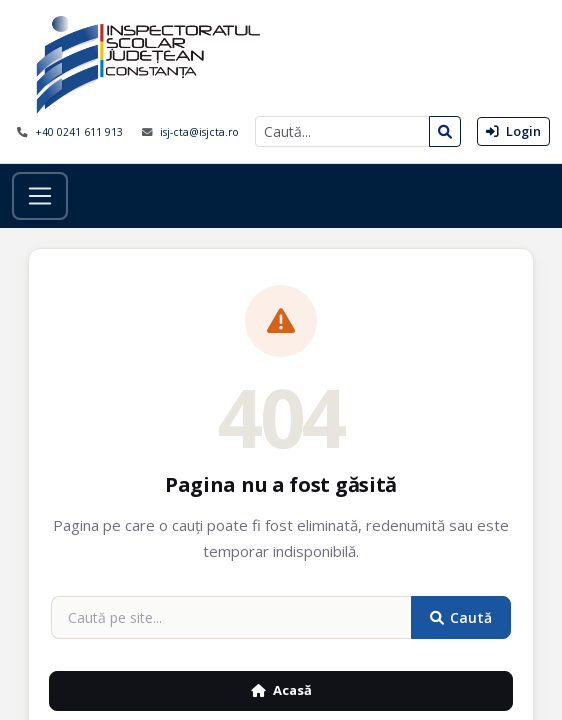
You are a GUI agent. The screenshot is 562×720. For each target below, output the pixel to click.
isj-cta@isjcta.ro (199, 132)
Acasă (281, 690)
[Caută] (342, 131)
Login (513, 131)
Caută (461, 617)
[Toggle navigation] (40, 196)
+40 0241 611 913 (80, 132)
